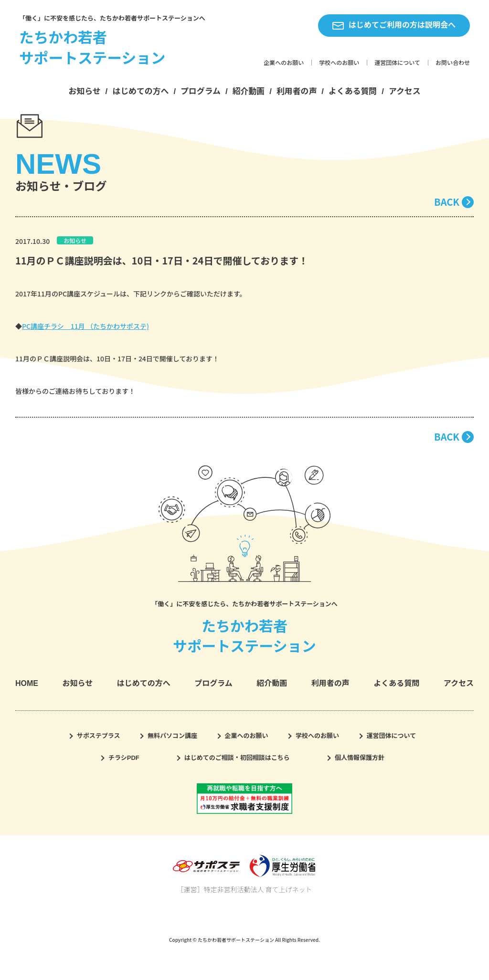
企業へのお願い (284, 63)
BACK (447, 202)
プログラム (201, 91)
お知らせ (84, 91)
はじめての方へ (140, 91)
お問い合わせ (453, 63)
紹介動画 (249, 91)
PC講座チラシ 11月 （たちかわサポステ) (85, 326)
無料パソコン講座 (172, 736)
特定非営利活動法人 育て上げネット (258, 889)
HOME (27, 683)
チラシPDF (124, 758)
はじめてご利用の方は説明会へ (394, 25)
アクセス (405, 91)
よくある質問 (353, 91)
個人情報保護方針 (360, 758)
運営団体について (397, 63)
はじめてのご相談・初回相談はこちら (237, 758)
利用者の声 (297, 91)
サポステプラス (99, 736)
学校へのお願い (339, 63)
